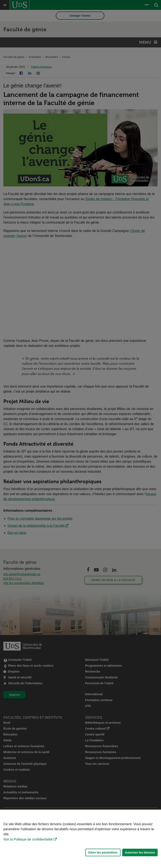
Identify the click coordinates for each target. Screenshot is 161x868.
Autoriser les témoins (140, 852)
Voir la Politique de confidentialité (28, 839)
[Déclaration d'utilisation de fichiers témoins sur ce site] (80, 839)
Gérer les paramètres (103, 852)
